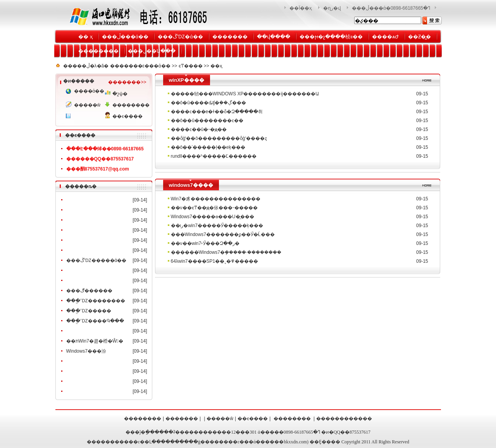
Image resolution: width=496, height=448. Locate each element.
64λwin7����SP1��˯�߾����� (215, 261)
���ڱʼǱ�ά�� (180, 37)
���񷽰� (84, 116)
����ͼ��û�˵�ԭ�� (199, 129)
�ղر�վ (332, 8)
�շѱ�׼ (120, 94)
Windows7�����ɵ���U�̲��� (213, 217)
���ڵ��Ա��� (152, 51)
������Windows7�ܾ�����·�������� (226, 252)
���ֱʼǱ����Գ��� (95, 321)
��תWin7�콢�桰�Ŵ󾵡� (95, 341)
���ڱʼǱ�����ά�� (96, 260)
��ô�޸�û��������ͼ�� (207, 121)
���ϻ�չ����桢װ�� (331, 37)
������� (230, 37)
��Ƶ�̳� (419, 37)
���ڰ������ (89, 291)
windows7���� (191, 185)
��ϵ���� (127, 116)
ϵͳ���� (191, 66)
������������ (344, 419)
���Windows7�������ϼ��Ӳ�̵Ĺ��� (223, 234)
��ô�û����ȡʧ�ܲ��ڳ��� (208, 103)
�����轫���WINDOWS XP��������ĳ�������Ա (245, 94)
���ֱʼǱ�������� (96, 301)
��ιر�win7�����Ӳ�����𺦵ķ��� (217, 226)
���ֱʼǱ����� (89, 311)
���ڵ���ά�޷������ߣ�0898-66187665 (391, 8)
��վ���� (274, 37)
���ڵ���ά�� (125, 37)
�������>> (127, 82)
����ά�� (88, 91)
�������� (98, 51)
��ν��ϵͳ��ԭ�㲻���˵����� (214, 208)
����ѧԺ (385, 37)
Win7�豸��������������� (216, 199)
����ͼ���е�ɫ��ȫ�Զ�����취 (217, 112)
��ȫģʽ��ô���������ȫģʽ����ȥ (219, 138)
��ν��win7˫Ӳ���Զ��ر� (205, 243)
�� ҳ (85, 37)
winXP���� (187, 80)
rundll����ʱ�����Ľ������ (214, 156)
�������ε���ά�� (140, 66)
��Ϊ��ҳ (301, 8)
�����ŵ (87, 105)
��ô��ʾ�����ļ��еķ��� (208, 147)
